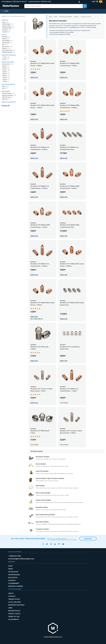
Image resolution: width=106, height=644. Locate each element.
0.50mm (6, 72)
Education (13, 578)
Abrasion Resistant (9, 95)
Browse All (6, 106)
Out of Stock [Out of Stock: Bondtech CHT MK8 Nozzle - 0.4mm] (35, 445)
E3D (5, 45)
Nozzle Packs (8, 64)
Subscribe (88, 539)
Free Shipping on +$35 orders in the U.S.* (14, 1)
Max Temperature (8, 84)
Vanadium (7, 30)
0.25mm (6, 68)
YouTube (63, 544)
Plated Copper (8, 24)
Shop (10, 566)
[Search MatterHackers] (85, 6)
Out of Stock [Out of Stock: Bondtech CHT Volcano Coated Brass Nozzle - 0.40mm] (64, 445)
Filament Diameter (9, 55)
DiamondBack (8, 41)
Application (6, 91)
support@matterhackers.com (21, 559)
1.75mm (6, 57)
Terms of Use (14, 617)
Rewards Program (16, 605)
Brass (5, 22)
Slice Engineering (9, 50)
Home (51, 17)
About (11, 593)
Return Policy (14, 611)
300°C (5, 86)
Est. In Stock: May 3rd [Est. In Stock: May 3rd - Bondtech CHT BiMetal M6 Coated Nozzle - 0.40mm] (37, 319)
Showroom (13, 572)
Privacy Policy (14, 614)
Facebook (43, 544)
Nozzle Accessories (9, 102)
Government (14, 583)
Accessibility (14, 619)
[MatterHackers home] (53, 628)
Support (12, 580)
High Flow (6, 99)
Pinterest (59, 544)
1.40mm (6, 81)
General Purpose (8, 93)
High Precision (7, 97)
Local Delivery (15, 602)
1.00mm (6, 78)
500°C (5, 88)
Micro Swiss (7, 46)
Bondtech (6, 37)
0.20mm (6, 66)
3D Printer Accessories (66, 17)
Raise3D (6, 48)
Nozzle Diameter (8, 62)
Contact (12, 596)
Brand (4, 35)
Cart (97, 2)
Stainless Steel (8, 26)
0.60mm (6, 74)
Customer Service (34, 1)
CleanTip (6, 39)
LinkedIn (55, 544)
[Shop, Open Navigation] (5, 11)
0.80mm (6, 76)
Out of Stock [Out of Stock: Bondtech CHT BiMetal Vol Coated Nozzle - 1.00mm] (64, 403)
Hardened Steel (8, 28)
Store (56, 17)
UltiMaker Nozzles (8, 52)
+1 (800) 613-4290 (46, 1)
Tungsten (6, 32)
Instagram (51, 544)
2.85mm (6, 59)
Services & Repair (16, 586)
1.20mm (6, 80)
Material (5, 20)
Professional (14, 575)
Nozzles (76, 17)
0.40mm (6, 70)
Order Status (14, 599)
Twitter (47, 544)
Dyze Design (7, 43)
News (11, 569)
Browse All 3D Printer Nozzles (13, 16)
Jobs (10, 608)
